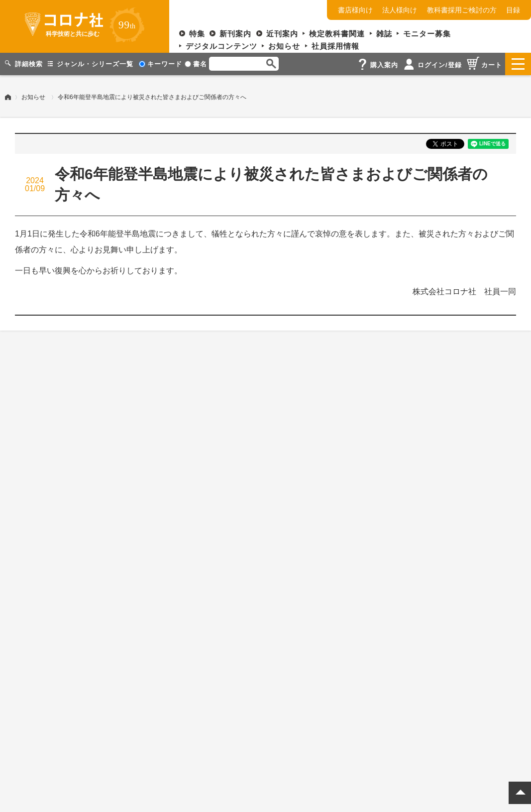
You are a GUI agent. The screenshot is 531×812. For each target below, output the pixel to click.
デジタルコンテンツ (221, 46)
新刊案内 (235, 34)
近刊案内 (282, 34)
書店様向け (355, 10)
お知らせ (284, 46)
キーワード (160, 64)
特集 (197, 34)
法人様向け (400, 10)
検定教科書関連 (337, 34)
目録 (513, 10)
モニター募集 (427, 34)
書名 (196, 64)
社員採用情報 (335, 46)
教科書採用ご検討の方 (462, 10)
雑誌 (384, 34)
